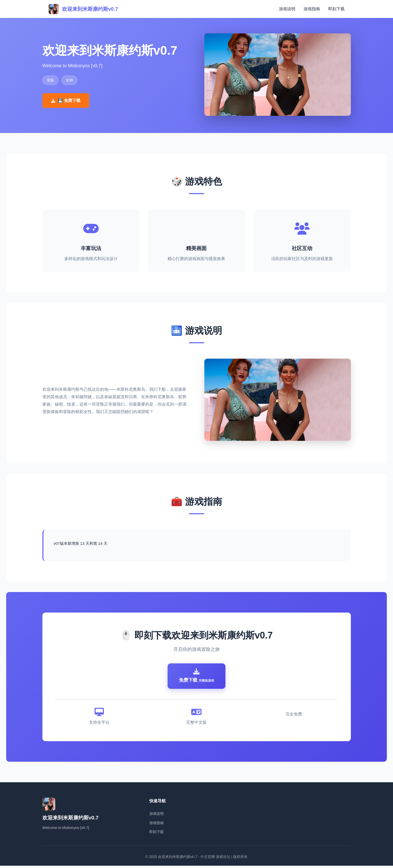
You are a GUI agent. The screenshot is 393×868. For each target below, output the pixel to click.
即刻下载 (336, 9)
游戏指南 (312, 9)
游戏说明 (287, 9)
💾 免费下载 (66, 101)
